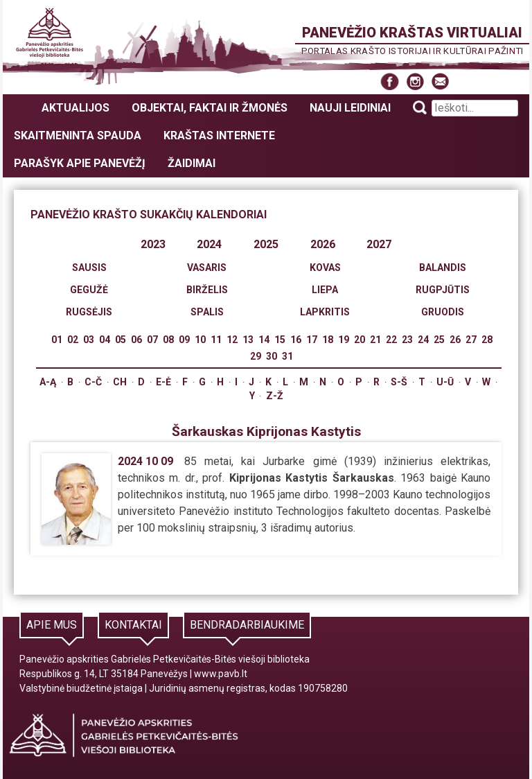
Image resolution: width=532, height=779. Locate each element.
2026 (323, 244)
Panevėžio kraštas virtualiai (412, 33)
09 (184, 340)
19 (344, 340)
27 (471, 340)
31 (287, 356)
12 (232, 340)
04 (105, 340)
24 (423, 340)
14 (264, 340)
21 (375, 340)
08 (168, 340)
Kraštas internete (219, 135)
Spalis (207, 312)
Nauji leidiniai (350, 108)
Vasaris (207, 268)
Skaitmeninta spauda (78, 135)
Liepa (325, 290)
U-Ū (445, 382)
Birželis (207, 290)
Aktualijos (76, 108)
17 (312, 340)
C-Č (93, 382)
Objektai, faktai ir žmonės (210, 108)
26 (455, 340)
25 (439, 340)
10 (200, 340)
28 (487, 340)
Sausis (89, 268)
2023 (153, 244)
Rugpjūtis (443, 290)
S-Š (399, 382)
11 (216, 340)
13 (248, 340)
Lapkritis (325, 312)
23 (407, 340)
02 (73, 340)
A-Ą (48, 382)
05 (121, 340)
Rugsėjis (89, 312)
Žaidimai (192, 163)
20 (360, 340)
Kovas (325, 268)
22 (391, 340)
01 (57, 340)
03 (89, 340)
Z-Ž (275, 396)
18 (328, 340)
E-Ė (163, 382)
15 (280, 340)
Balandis (443, 268)
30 (272, 356)
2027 (379, 244)
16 (296, 340)
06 (136, 340)
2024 (209, 244)
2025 (266, 244)
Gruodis (443, 312)
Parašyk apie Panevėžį (80, 163)
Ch (120, 382)
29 (256, 356)
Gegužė (89, 290)
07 (152, 340)
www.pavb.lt (221, 674)
